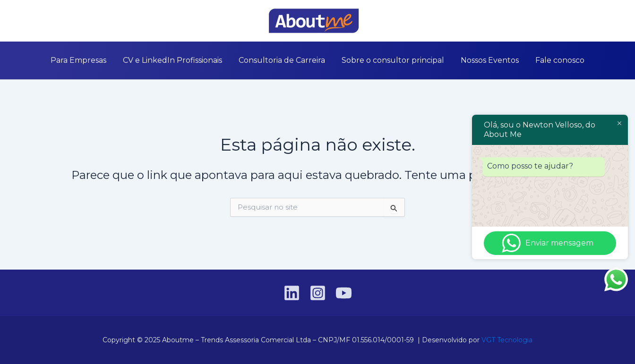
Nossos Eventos (479, 60)
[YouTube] (67, 21)
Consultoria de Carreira (286, 60)
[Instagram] (52, 21)
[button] (597, 21)
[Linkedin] (38, 21)
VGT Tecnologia (507, 340)
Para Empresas (96, 60)
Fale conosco (542, 60)
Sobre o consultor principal (390, 60)
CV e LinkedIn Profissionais (183, 60)
